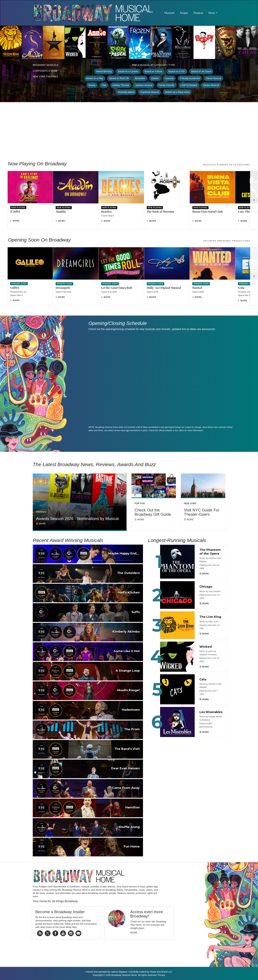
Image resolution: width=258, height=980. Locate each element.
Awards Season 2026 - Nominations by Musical (77, 519)
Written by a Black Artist (177, 92)
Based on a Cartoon (128, 71)
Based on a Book (153, 71)
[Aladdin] (76, 200)
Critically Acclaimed (190, 78)
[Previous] (4, 200)
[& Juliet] (30, 200)
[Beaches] (121, 200)
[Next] (254, 200)
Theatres (198, 13)
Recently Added (126, 92)
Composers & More (45, 71)
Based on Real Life (119, 78)
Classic (155, 78)
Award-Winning (104, 71)
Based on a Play (95, 78)
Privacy (161, 975)
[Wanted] (212, 276)
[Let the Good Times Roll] (121, 276)
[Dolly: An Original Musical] (167, 276)
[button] (223, 11)
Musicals (169, 13)
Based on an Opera (201, 71)
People (184, 13)
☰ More (41, 524)
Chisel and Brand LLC (161, 972)
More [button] (212, 13)
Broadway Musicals (45, 65)
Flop (104, 85)
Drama (92, 85)
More (16, 221)
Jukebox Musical (144, 85)
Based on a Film (177, 71)
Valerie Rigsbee (119, 972)
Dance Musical (214, 78)
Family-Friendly (167, 85)
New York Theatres (45, 77)
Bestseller (140, 78)
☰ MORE (204, 574)
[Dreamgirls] (76, 276)
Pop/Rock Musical (150, 92)
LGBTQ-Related (189, 85)
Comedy (169, 78)
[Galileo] (30, 276)
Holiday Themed (121, 85)
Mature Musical (211, 85)
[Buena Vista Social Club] (212, 200)
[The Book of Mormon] (167, 200)
